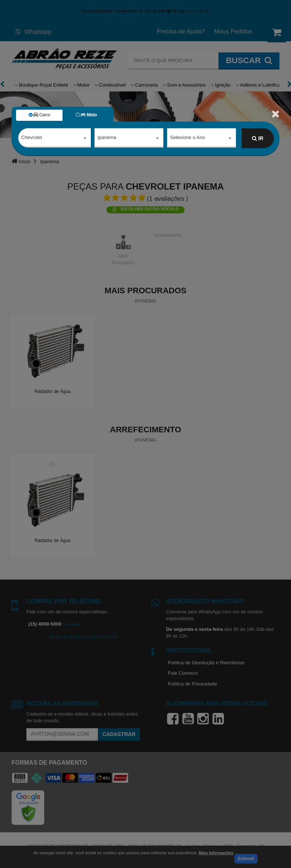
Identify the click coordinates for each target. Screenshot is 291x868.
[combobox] (55, 139)
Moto (86, 115)
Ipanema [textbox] (107, 138)
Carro (39, 115)
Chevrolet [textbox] (32, 138)
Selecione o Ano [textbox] (188, 138)
